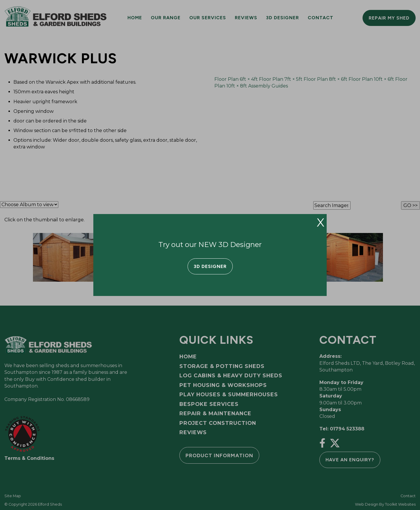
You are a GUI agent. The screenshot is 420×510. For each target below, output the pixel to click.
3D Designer (210, 266)
